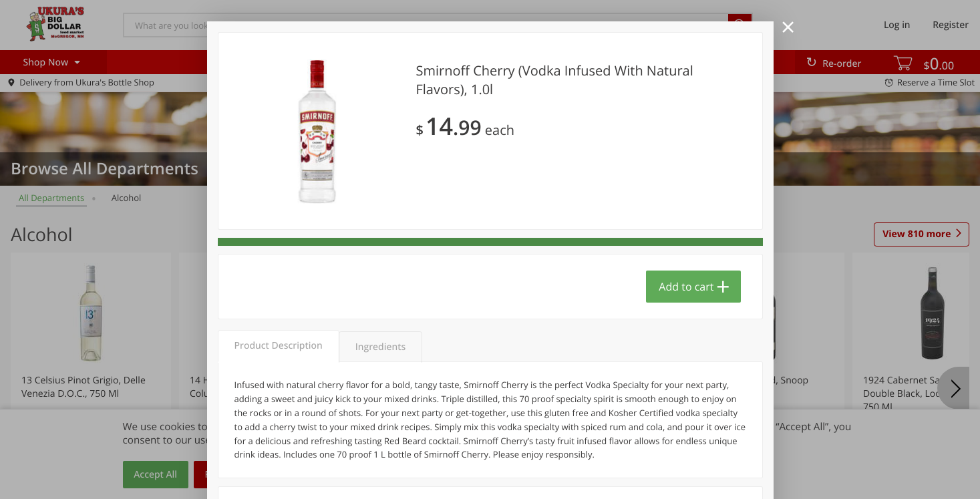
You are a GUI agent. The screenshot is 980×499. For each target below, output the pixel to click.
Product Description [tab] (279, 346)
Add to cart (686, 287)
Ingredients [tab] (380, 347)
